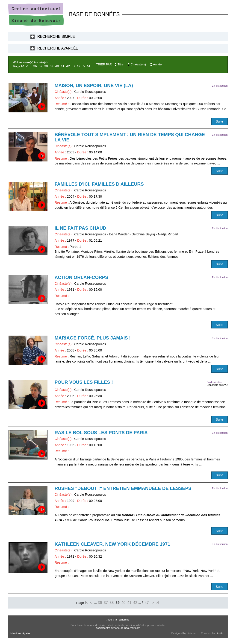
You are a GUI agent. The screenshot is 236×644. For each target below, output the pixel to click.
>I (88, 66)
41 (62, 66)
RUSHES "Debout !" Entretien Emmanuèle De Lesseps (123, 488)
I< (23, 66)
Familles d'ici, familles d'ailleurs (99, 184)
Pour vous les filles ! (84, 382)
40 (57, 66)
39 (52, 66)
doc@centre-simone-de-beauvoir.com (118, 628)
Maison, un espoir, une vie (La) (94, 85)
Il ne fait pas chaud (80, 228)
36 (35, 66)
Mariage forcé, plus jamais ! (93, 338)
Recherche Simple (56, 37)
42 (68, 66)
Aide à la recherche (118, 620)
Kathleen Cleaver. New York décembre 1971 (112, 544)
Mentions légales (20, 633)
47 (79, 66)
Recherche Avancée (58, 48)
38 (46, 66)
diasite (220, 633)
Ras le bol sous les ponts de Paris (101, 433)
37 (41, 66)
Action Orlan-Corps (81, 277)
